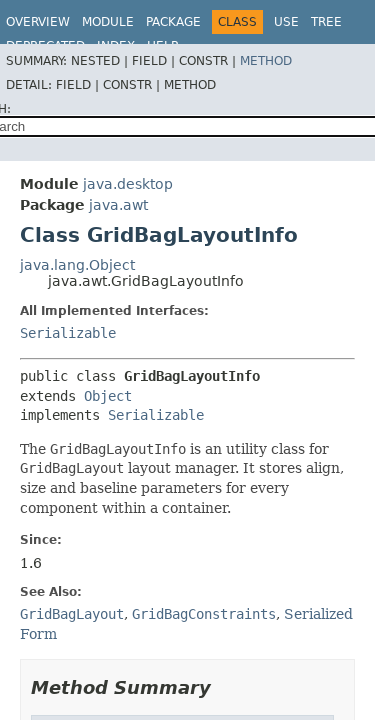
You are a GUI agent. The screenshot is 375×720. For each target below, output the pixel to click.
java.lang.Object (77, 265)
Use (286, 22)
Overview (38, 22)
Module (108, 22)
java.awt (118, 205)
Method (266, 61)
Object (108, 396)
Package (173, 22)
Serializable (68, 333)
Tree (326, 22)
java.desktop (128, 184)
